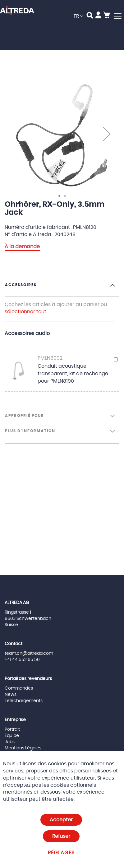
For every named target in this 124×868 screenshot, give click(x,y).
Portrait (12, 729)
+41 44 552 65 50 (22, 660)
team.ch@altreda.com (29, 653)
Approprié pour (25, 416)
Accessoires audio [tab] (27, 333)
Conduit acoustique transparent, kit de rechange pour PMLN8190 (73, 374)
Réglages (61, 853)
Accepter (61, 820)
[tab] (62, 289)
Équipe (12, 736)
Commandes (19, 688)
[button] (78, 16)
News (11, 695)
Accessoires (21, 285)
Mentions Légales (23, 748)
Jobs (10, 742)
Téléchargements (24, 701)
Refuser (61, 836)
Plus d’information (30, 431)
